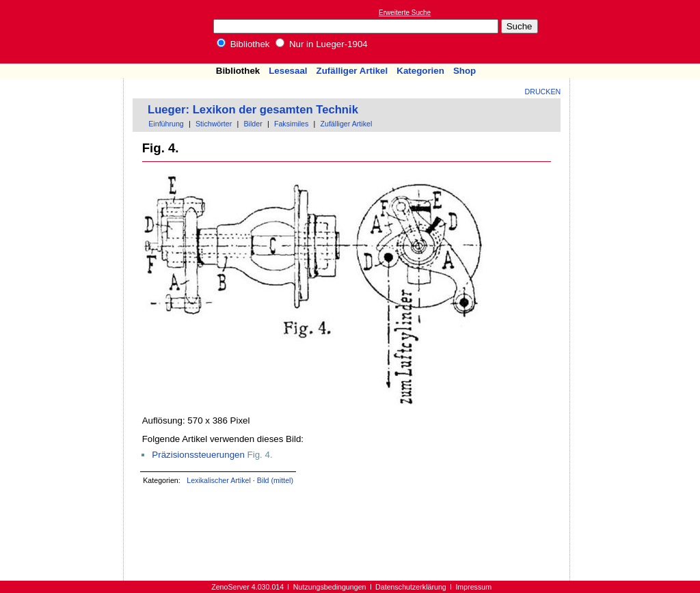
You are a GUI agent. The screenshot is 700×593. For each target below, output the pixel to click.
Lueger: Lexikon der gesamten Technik (253, 110)
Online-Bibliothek (65, 32)
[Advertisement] (637, 31)
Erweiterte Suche (405, 13)
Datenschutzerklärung (411, 587)
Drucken (543, 92)
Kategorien (420, 71)
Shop (465, 71)
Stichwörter (214, 124)
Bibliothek (243, 44)
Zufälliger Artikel (352, 71)
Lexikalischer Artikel (219, 480)
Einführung (166, 124)
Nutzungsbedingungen (330, 587)
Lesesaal (288, 71)
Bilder (253, 124)
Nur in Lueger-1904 (322, 44)
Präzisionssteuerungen (198, 455)
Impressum (473, 587)
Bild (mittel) (275, 480)
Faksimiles (291, 124)
